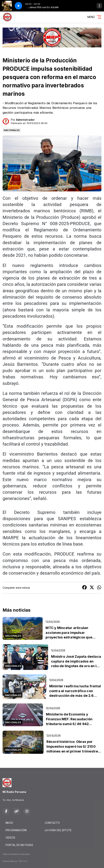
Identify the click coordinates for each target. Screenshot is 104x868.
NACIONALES (12, 130)
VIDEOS (10, 838)
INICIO (9, 823)
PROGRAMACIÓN (16, 830)
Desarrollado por (15, 861)
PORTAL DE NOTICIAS (19, 845)
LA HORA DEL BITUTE (58, 830)
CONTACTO (52, 823)
